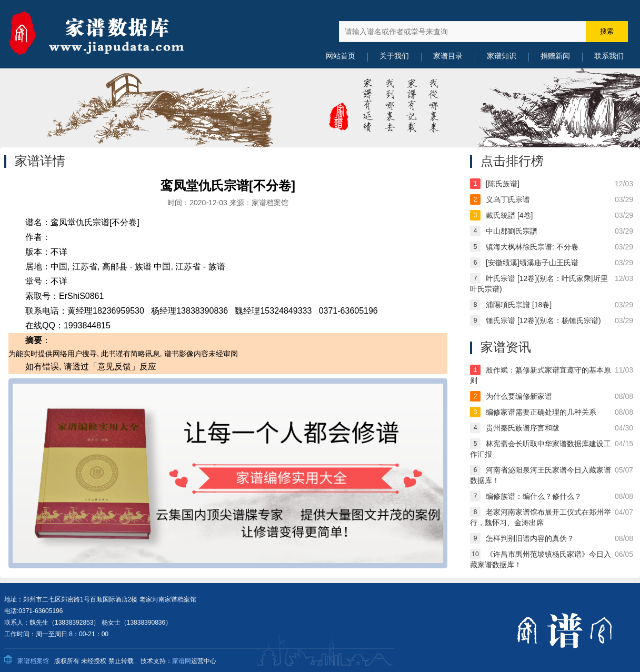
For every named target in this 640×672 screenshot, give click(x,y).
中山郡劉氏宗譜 (512, 231)
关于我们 (394, 56)
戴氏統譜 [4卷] (509, 215)
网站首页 (341, 56)
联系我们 (609, 56)
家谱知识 (502, 56)
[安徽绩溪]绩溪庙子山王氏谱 (532, 263)
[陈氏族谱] (503, 184)
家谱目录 (448, 56)
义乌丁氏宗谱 (508, 199)
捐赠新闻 (555, 56)
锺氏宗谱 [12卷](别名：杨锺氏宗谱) (543, 320)
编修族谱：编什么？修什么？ (534, 496)
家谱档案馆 (33, 661)
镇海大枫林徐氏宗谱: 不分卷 (532, 247)
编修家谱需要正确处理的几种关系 (541, 412)
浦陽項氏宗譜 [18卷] (519, 305)
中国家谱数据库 (109, 34)
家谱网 (182, 661)
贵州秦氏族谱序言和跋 (523, 428)
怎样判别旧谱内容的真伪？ (530, 538)
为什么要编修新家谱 (519, 396)
